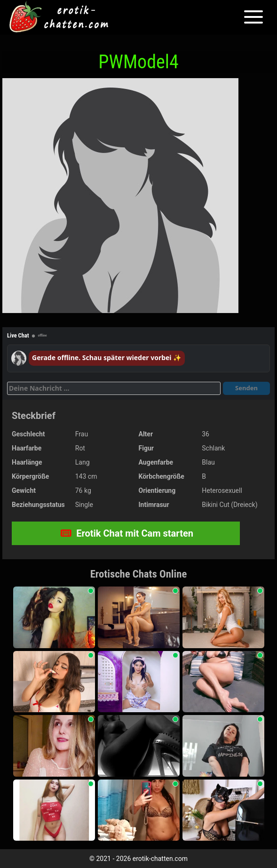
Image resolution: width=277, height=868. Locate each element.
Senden (246, 388)
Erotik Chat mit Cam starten (127, 533)
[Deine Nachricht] (114, 388)
